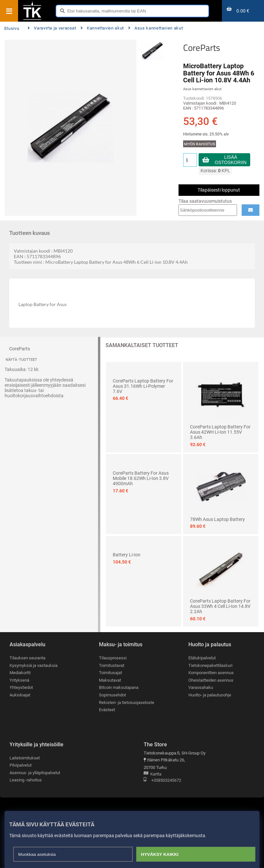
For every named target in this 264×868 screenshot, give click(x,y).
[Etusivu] (32, 19)
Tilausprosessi (113, 658)
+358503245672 (162, 781)
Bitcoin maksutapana (119, 688)
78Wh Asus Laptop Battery (217, 519)
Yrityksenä (19, 680)
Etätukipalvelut (202, 658)
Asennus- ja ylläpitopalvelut (35, 773)
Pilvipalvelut (21, 765)
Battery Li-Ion (127, 555)
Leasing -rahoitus (26, 780)
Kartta (153, 774)
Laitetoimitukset (25, 758)
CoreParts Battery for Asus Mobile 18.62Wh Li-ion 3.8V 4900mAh (141, 478)
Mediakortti (20, 673)
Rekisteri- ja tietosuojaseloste (127, 703)
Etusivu (12, 28)
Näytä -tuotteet (21, 360)
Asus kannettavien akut (156, 28)
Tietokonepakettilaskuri (210, 665)
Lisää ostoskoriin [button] (231, 160)
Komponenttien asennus (211, 673)
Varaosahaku (201, 688)
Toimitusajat (110, 673)
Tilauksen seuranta (27, 658)
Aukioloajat (20, 695)
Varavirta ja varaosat (52, 28)
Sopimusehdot (112, 695)
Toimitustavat (112, 665)
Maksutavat (110, 680)
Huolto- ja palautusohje (210, 695)
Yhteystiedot (21, 688)
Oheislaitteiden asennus (211, 680)
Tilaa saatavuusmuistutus (205, 201)
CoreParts (202, 48)
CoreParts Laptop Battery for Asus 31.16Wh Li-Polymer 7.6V (143, 386)
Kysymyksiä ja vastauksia (34, 665)
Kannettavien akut (102, 28)
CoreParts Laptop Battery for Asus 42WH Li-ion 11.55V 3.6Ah (220, 432)
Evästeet (107, 710)
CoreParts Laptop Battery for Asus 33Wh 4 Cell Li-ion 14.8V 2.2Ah (220, 606)
